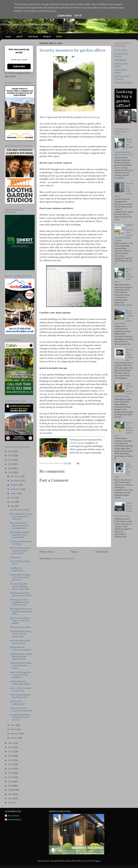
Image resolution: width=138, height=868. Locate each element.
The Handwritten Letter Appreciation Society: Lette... (21, 611)
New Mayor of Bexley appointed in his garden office (20, 535)
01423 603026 (20, 95)
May (13, 506)
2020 (11, 473)
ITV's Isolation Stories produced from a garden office (20, 551)
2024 (11, 456)
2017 (11, 752)
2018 (11, 747)
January (14, 738)
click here (12, 73)
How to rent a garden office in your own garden (20, 621)
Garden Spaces (77, 443)
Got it (78, 16)
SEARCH (47, 37)
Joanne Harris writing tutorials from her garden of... (20, 577)
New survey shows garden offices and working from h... (20, 526)
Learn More (65, 16)
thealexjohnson (14, 820)
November (16, 481)
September (16, 489)
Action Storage (92, 117)
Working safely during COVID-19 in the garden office (20, 634)
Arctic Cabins (121, 50)
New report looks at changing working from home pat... (19, 602)
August (14, 493)
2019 (11, 743)
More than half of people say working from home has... (21, 516)
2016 (11, 756)
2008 (11, 790)
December (16, 476)
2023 (11, 460)
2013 (11, 769)
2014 (11, 764)
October (15, 485)
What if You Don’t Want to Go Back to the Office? (21, 666)
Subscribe (19, 66)
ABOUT (20, 37)
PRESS (59, 37)
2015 (11, 760)
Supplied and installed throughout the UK (20, 92)
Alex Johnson (13, 816)
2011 (11, 777)
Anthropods (16, 557)
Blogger (97, 861)
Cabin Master (121, 60)
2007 (11, 794)
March (14, 729)
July (13, 498)
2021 (11, 468)
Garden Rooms (19, 89)
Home (8, 37)
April (13, 725)
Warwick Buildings (123, 83)
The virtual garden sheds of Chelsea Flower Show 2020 (19, 586)
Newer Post (47, 552)
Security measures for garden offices (72, 50)
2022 (11, 464)
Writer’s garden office (20, 627)
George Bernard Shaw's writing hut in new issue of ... (21, 717)
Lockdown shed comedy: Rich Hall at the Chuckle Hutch (21, 656)
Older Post (102, 552)
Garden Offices (14, 91)
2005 (11, 803)
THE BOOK (33, 37)
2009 (11, 786)
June (13, 502)
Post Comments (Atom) (63, 559)
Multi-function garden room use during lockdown (20, 675)
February (15, 734)
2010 (11, 782)
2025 (11, 451)
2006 (11, 799)
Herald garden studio (20, 510)
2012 (11, 773)
